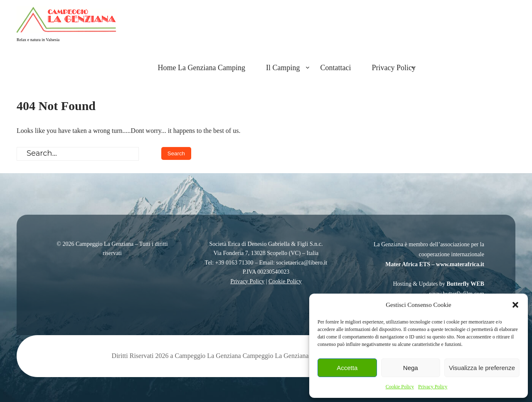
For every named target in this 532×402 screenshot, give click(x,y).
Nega (411, 368)
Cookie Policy (400, 387)
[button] (515, 305)
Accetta (347, 368)
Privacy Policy (433, 387)
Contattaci (336, 68)
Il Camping (283, 68)
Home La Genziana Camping (202, 68)
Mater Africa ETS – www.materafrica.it (435, 264)
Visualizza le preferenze (482, 368)
